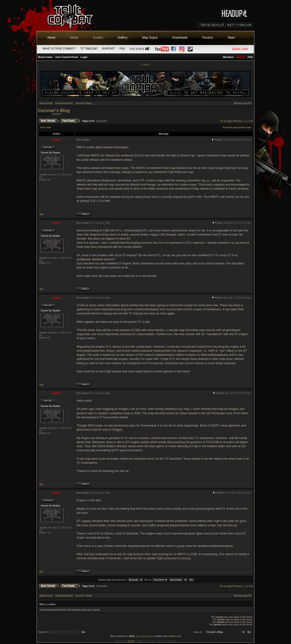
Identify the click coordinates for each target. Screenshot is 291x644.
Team (231, 38)
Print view (46, 127)
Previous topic (231, 127)
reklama (173, 636)
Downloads (180, 38)
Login (84, 57)
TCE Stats (139, 49)
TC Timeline (89, 49)
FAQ (122, 49)
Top (41, 214)
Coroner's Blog (84, 103)
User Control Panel (67, 57)
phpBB (131, 641)
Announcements (64, 103)
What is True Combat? (59, 49)
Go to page (226, 121)
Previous (237, 121)
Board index (45, 57)
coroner (56, 114)
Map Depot (150, 38)
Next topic (246, 127)
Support (108, 49)
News (51, 38)
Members (228, 57)
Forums (207, 38)
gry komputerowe (144, 636)
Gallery (123, 38)
